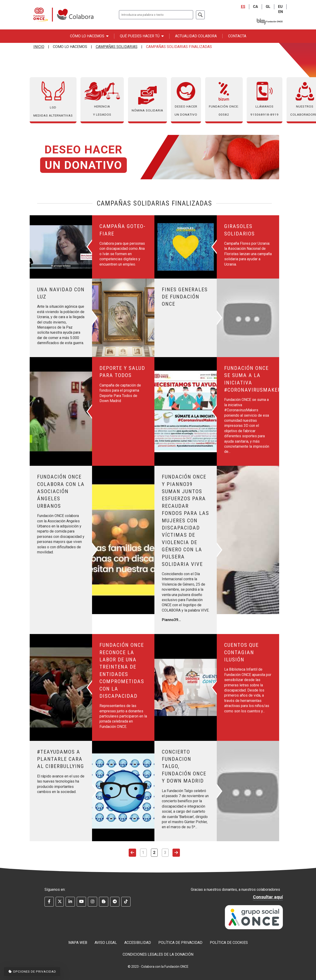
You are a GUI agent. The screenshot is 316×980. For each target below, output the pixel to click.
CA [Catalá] (255, 7)
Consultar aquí (268, 897)
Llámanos (265, 99)
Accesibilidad (138, 943)
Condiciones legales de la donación (158, 954)
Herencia (102, 99)
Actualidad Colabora (196, 36)
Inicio (39, 47)
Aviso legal (106, 943)
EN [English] (281, 12)
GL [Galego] (268, 7)
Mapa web (78, 943)
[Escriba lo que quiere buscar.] (156, 15)
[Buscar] (200, 15)
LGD (53, 99)
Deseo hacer (186, 99)
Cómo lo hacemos (89, 36)
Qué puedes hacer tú (142, 36)
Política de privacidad (180, 943)
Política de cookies (229, 943)
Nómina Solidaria (147, 99)
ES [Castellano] (243, 7)
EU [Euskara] (280, 7)
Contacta (237, 36)
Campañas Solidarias (117, 47)
